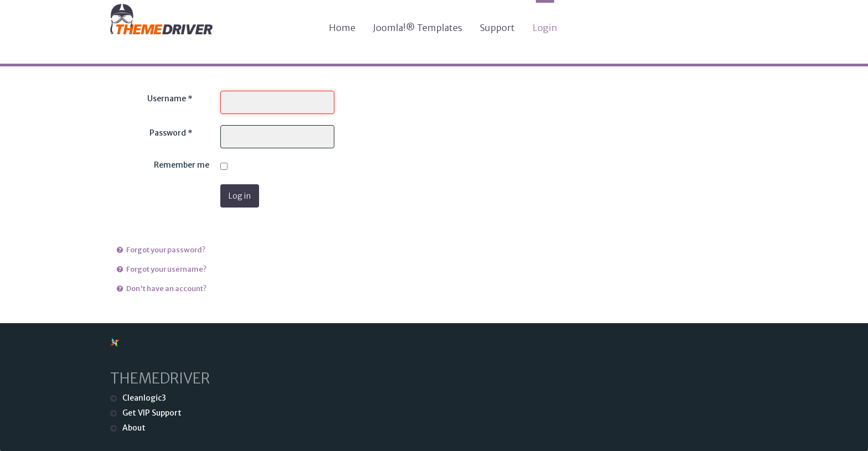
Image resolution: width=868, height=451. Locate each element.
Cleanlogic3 (144, 398)
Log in (240, 196)
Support (497, 28)
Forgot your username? (166, 269)
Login (545, 28)
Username (170, 99)
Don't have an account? (166, 289)
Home (342, 28)
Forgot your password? (165, 250)
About (134, 428)
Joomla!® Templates (418, 28)
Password (171, 133)
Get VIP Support (152, 413)
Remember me (182, 165)
